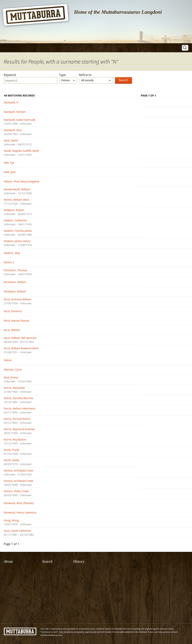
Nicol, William (12, 330)
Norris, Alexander (14, 388)
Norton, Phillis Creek (16, 491)
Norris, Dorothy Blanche (18, 398)
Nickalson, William (15, 291)
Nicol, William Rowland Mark (21, 348)
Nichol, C (9, 262)
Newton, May (12, 253)
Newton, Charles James (18, 231)
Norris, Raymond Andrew (19, 429)
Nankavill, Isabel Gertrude (19, 120)
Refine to (85, 75)
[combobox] (68, 80)
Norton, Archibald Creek (18, 470)
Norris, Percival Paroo (17, 419)
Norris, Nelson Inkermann (19, 408)
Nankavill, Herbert (15, 112)
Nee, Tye (9, 163)
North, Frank (11, 450)
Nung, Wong (11, 520)
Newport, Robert (14, 210)
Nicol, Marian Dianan (16, 321)
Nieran (8, 360)
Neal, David (11, 140)
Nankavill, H (11, 102)
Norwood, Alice (19, 503)
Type (62, 75)
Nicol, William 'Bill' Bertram (20, 338)
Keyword (10, 75)
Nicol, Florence (13, 311)
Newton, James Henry (17, 241)
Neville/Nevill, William (17, 189)
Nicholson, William (15, 282)
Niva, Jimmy (11, 377)
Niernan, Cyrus (13, 369)
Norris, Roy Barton (15, 439)
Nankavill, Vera (13, 130)
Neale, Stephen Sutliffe (21, 151)
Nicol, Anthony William (17, 299)
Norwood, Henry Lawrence (20, 512)
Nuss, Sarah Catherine (17, 531)
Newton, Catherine (15, 220)
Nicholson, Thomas (15, 270)
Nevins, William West (16, 200)
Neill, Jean (10, 172)
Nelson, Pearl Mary (21, 181)
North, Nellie (11, 460)
